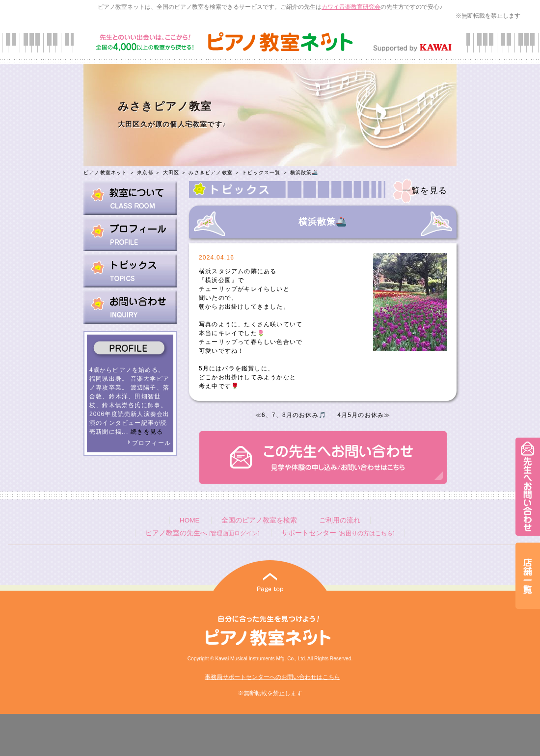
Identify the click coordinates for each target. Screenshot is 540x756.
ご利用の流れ (340, 520)
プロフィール (149, 443)
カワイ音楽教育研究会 (351, 7)
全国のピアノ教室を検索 (259, 520)
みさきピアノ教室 (211, 172)
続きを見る (147, 432)
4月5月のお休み (361, 415)
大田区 (171, 172)
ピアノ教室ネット (106, 172)
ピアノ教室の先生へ (202, 533)
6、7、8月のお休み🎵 (294, 415)
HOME (190, 520)
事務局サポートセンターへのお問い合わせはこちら (272, 677)
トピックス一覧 (261, 172)
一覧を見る (425, 191)
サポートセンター (338, 533)
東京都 (145, 172)
